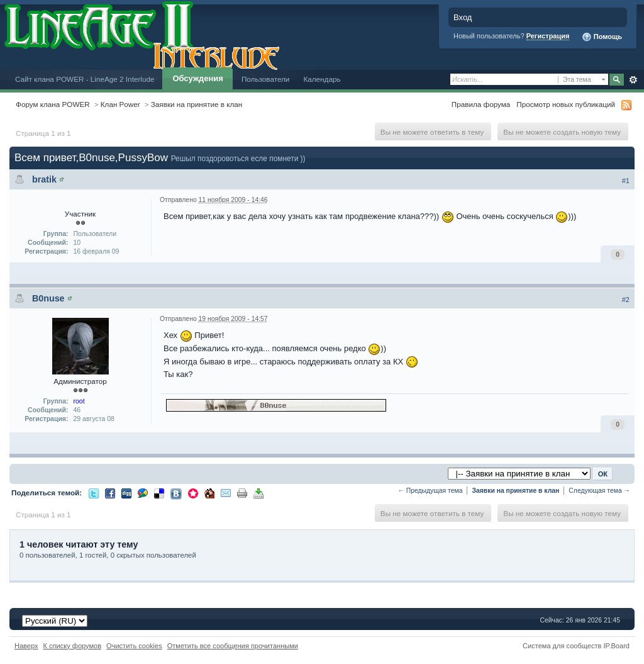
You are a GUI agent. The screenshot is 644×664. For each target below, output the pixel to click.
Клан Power (120, 104)
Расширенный (633, 80)
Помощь (602, 37)
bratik (44, 179)
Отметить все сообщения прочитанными (233, 646)
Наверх (26, 646)
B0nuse (48, 298)
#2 (626, 300)
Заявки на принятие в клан (197, 104)
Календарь (322, 79)
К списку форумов (73, 646)
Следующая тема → (599, 491)
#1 (626, 181)
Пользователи (266, 79)
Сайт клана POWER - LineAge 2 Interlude (85, 79)
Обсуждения (197, 78)
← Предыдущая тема (430, 491)
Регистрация (548, 36)
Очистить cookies (134, 646)
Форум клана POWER (53, 104)
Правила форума (481, 104)
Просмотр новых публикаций (566, 104)
